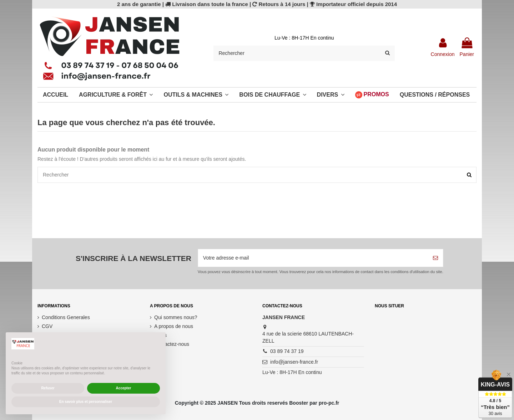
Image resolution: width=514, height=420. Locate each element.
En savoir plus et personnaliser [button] (86, 402)
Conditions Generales (66, 317)
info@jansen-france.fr (294, 362)
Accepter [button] (124, 388)
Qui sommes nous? (176, 317)
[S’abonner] (435, 258)
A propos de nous (174, 326)
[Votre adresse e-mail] (313, 258)
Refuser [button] (48, 388)
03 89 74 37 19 (287, 351)
